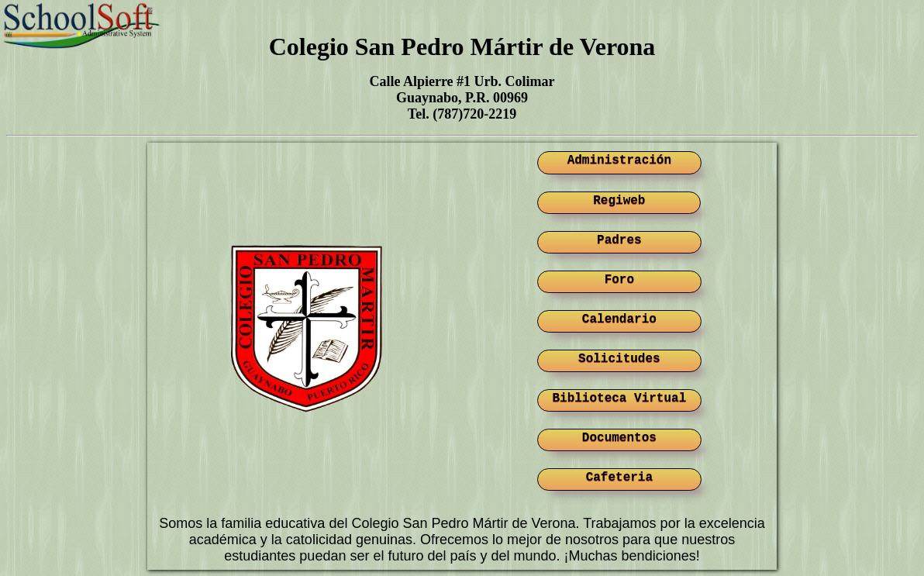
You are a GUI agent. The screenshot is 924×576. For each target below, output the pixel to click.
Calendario (619, 319)
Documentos (619, 438)
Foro (619, 280)
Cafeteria (619, 478)
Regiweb (619, 201)
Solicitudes (619, 359)
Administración (619, 160)
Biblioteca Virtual (619, 398)
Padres (619, 240)
